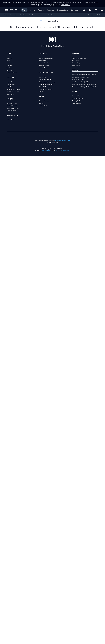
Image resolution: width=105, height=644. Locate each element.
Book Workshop (12, 101)
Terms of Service (78, 94)
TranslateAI (10, 92)
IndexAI (9, 84)
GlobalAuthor (11, 82)
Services (74, 10)
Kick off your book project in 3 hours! (15, 2)
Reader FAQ (76, 61)
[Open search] (84, 10)
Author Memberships (46, 56)
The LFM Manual (45, 84)
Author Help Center (46, 77)
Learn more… (65, 5)
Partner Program (45, 98)
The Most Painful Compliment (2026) (84, 72)
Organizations (62, 10)
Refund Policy (77, 101)
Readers (51, 10)
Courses (41, 15)
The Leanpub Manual (46, 82)
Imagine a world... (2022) (80, 79)
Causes (42, 101)
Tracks (51, 15)
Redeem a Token (12, 70)
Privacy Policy (77, 98)
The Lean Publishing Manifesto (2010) (84, 84)
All (15, 15)
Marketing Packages (13, 87)
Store (24, 10)
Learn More (10, 117)
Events (32, 10)
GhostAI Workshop (13, 103)
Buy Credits (76, 58)
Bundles (32, 15)
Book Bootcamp (12, 108)
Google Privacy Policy (47, 148)
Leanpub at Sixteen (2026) (81, 75)
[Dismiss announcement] (102, 3)
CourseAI (9, 79)
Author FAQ (43, 75)
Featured (8, 15)
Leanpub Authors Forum (47, 79)
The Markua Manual (46, 87)
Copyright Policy (77, 96)
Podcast (90, 15)
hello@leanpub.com (62, 25)
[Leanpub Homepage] (11, 10)
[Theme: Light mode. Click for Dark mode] (90, 10)
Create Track (44, 65)
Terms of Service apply (62, 148)
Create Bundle (44, 61)
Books (23, 15)
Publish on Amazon (13, 89)
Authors (41, 10)
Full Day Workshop (13, 106)
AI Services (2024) (78, 77)
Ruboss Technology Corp (63, 138)
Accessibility (43, 103)
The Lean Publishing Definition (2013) (84, 82)
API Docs (42, 89)
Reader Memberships (79, 56)
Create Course (44, 63)
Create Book (43, 58)
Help (99, 15)
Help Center (76, 63)
